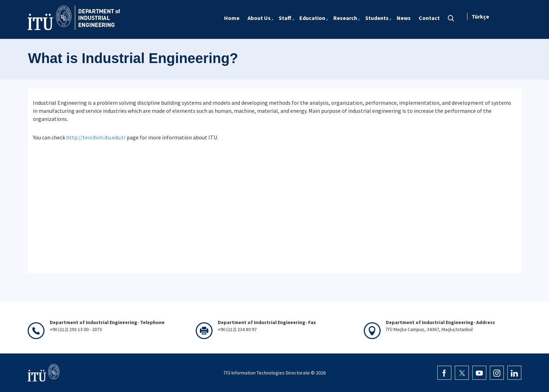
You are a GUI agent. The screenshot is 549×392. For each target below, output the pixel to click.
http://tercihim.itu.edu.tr (96, 137)
